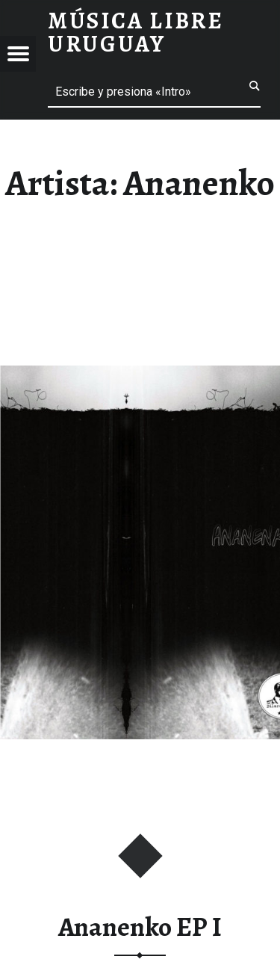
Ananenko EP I (140, 927)
